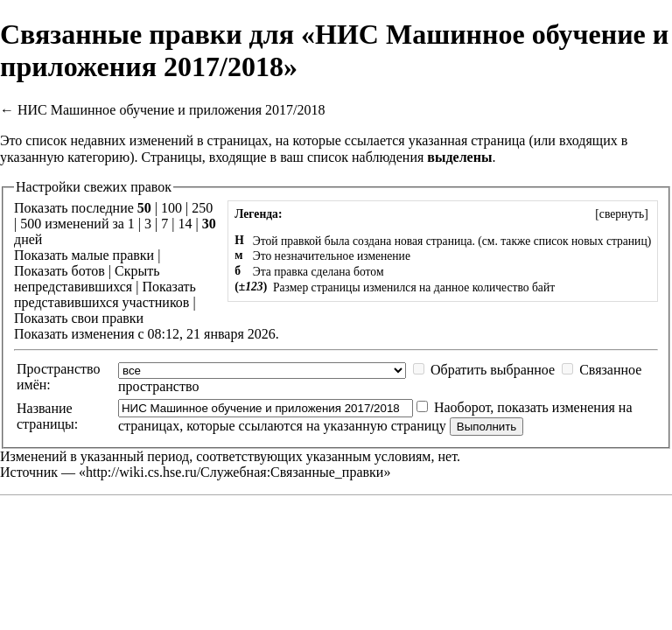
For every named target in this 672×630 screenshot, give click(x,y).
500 (31, 224)
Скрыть (137, 271)
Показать (41, 255)
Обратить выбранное (493, 370)
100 (171, 208)
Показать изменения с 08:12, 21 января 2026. (147, 334)
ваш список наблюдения (352, 157)
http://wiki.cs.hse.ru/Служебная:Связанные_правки (234, 472)
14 (185, 224)
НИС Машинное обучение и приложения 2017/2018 (171, 110)
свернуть (622, 214)
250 (202, 208)
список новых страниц (591, 241)
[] (622, 214)
